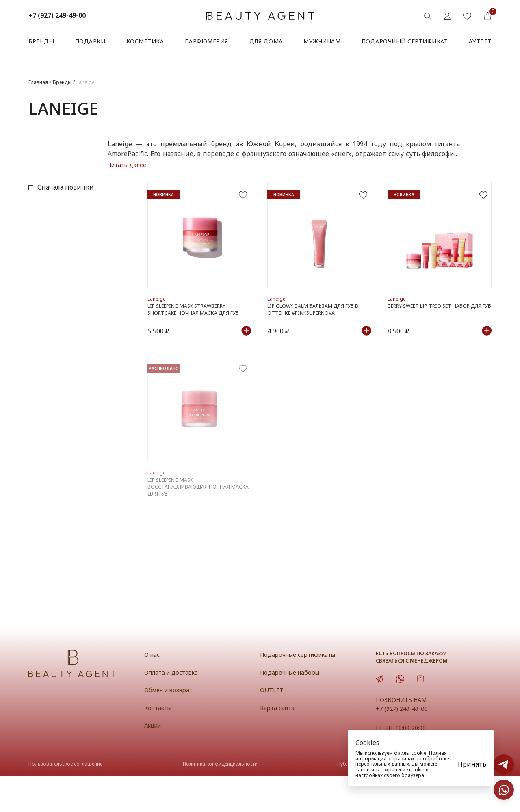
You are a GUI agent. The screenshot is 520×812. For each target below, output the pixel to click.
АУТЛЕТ (480, 41)
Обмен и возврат (170, 726)
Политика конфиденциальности (220, 800)
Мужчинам (322, 41)
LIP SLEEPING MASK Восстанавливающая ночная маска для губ (190, 522)
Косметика (145, 41)
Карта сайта (278, 743)
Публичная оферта (360, 800)
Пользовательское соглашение (65, 800)
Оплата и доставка (173, 708)
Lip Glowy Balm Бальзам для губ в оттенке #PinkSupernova (314, 327)
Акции (154, 761)
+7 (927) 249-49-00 (57, 15)
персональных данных (382, 764)
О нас (152, 691)
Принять (472, 764)
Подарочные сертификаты (300, 691)
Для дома (266, 41)
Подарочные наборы (291, 708)
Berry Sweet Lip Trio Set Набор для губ (437, 327)
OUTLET (272, 726)
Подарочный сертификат (405, 41)
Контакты (159, 743)
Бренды (41, 41)
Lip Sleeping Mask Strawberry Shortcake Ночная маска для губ (195, 327)
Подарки (90, 41)
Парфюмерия (207, 41)
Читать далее (127, 165)
